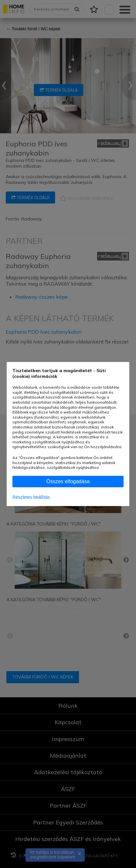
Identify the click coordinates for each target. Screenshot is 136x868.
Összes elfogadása (68, 481)
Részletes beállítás (31, 497)
